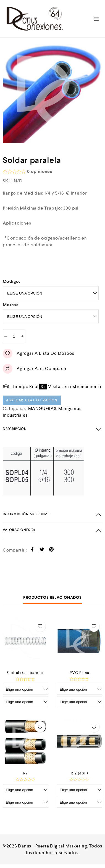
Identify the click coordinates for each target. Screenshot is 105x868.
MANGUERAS (42, 408)
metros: (11, 305)
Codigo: (12, 281)
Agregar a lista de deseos (39, 354)
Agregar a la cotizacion (32, 400)
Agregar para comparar (35, 369)
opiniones (40, 171)
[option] (53, 93)
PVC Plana (79, 673)
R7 (26, 773)
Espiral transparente (26, 673)
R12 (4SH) (79, 773)
